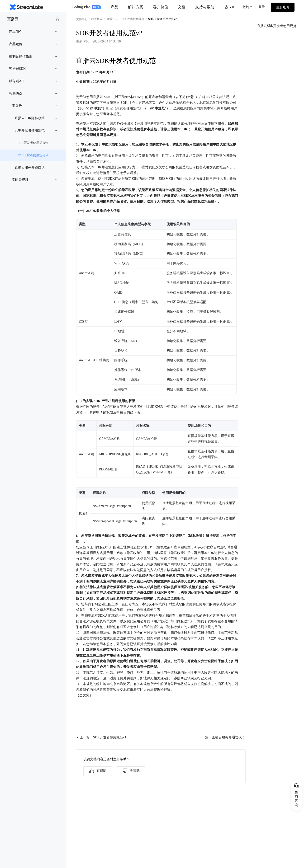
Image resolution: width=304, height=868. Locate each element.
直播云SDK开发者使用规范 (277, 26)
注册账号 (283, 7)
